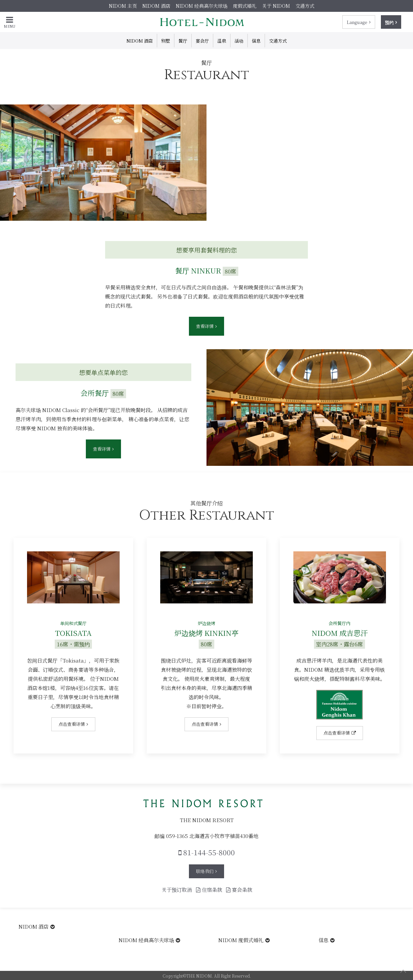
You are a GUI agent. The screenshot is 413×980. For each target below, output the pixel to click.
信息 (256, 41)
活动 (239, 41)
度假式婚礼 (245, 6)
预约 (389, 22)
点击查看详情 (72, 724)
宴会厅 (202, 41)
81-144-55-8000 (207, 852)
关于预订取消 (177, 890)
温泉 (222, 41)
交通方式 (305, 6)
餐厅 (183, 41)
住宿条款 (209, 890)
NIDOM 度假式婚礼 (241, 940)
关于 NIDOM (276, 6)
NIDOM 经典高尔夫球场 (202, 6)
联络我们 (205, 871)
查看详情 (205, 326)
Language (357, 22)
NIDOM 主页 (123, 6)
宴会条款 (239, 890)
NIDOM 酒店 (156, 6)
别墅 (166, 41)
